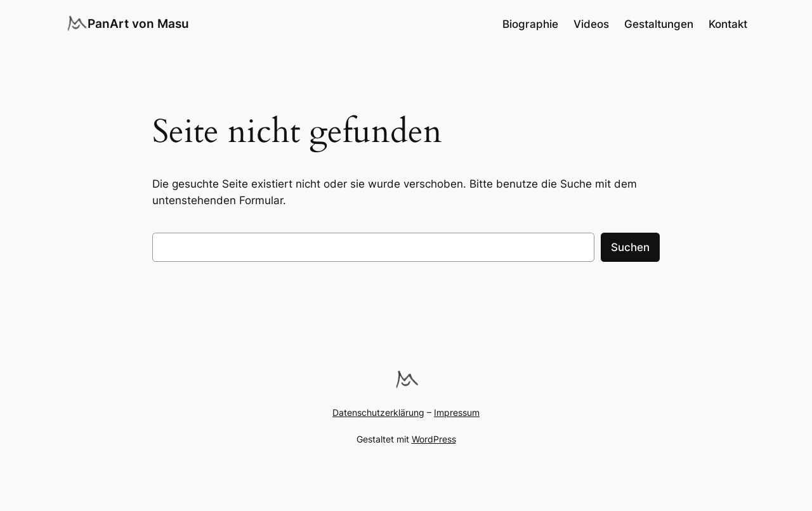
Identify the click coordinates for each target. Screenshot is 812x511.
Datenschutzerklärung (378, 412)
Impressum (457, 412)
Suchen (630, 247)
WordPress (434, 439)
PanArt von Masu (138, 23)
